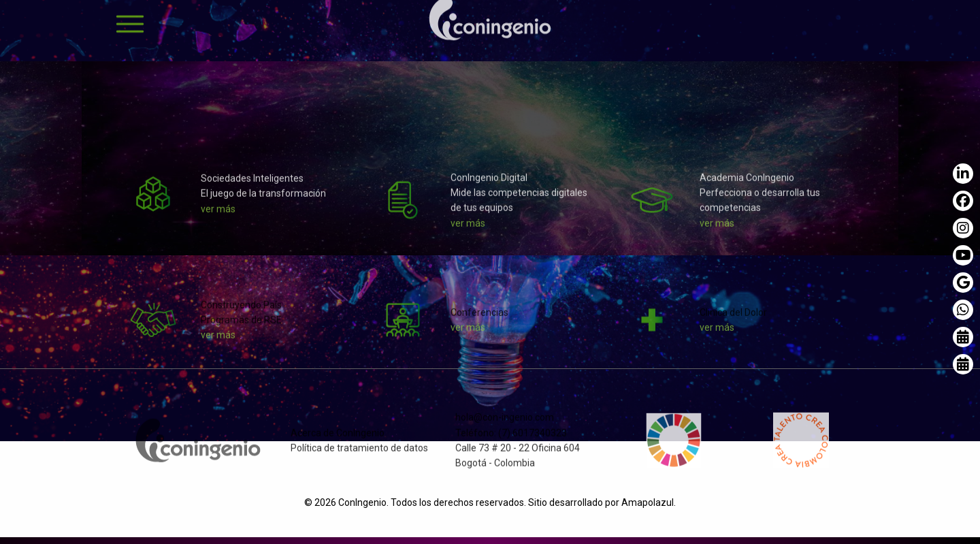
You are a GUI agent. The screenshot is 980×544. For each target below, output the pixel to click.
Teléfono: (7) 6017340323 (511, 438)
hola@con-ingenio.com (505, 423)
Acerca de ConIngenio (338, 438)
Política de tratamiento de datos (359, 453)
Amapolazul (648, 502)
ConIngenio (362, 502)
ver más (218, 214)
